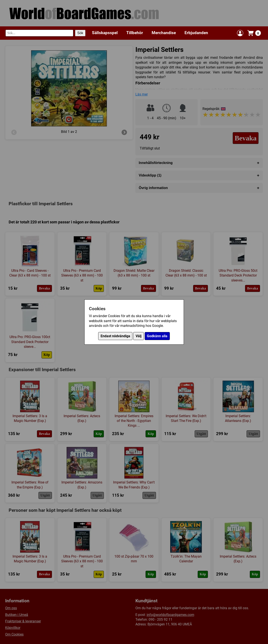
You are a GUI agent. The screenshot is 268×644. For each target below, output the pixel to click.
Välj (139, 336)
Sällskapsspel (105, 33)
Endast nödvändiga (115, 336)
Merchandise (164, 33)
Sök (80, 33)
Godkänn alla (157, 336)
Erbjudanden (196, 33)
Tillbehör (135, 33)
